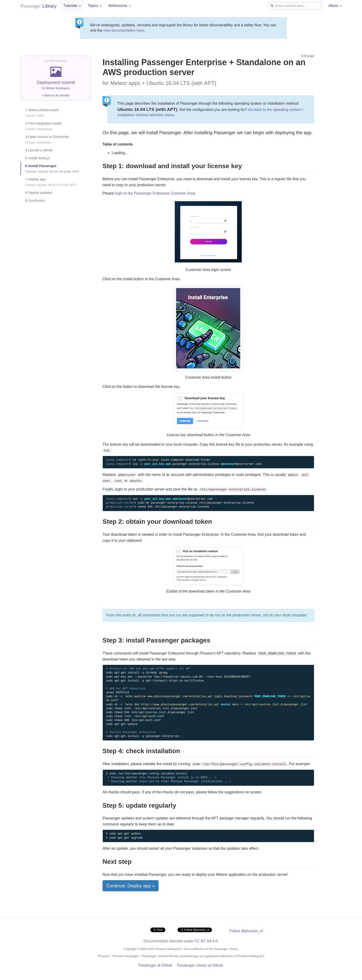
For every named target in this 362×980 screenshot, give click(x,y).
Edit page (308, 56)
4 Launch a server (39, 150)
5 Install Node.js (38, 158)
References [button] (120, 6)
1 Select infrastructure (42, 113)
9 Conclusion (35, 200)
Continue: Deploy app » (131, 886)
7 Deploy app (51, 182)
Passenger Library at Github (200, 965)
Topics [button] (95, 6)
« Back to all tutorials (56, 95)
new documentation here (124, 30)
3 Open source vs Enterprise (47, 139)
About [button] (335, 6)
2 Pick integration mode (43, 126)
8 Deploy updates (39, 193)
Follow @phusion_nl (246, 931)
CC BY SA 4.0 (206, 941)
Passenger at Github (155, 965)
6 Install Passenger (52, 169)
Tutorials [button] (72, 6)
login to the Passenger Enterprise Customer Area (155, 193)
